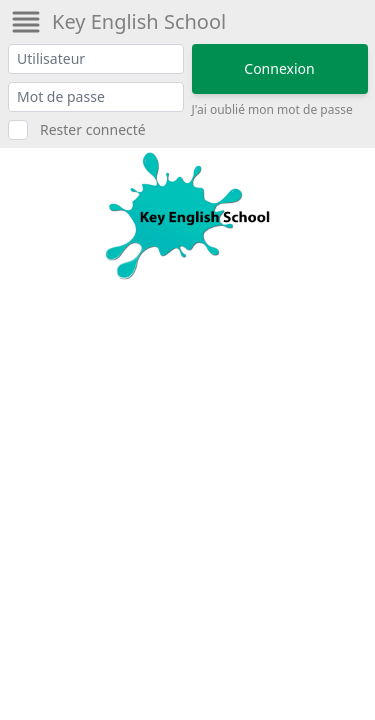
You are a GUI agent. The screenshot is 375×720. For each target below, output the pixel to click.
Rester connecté (93, 129)
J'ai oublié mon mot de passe (272, 110)
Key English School (139, 21)
